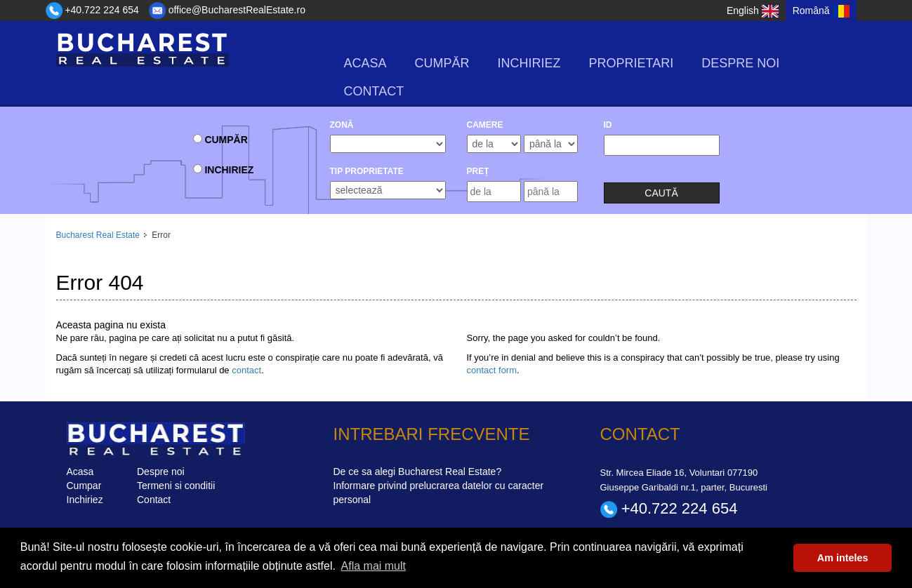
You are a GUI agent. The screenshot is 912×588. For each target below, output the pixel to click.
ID (608, 125)
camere (485, 125)
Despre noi (740, 63)
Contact (374, 91)
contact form (492, 370)
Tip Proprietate (367, 171)
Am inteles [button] (843, 558)
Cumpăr (442, 63)
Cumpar (84, 486)
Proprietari (632, 63)
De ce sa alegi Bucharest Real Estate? (418, 472)
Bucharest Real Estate (98, 235)
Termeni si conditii (176, 486)
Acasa (365, 63)
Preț (478, 171)
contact (246, 370)
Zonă (342, 125)
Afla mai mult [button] (374, 566)
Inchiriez (529, 63)
